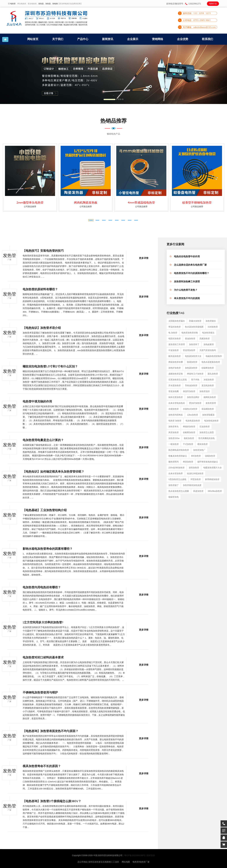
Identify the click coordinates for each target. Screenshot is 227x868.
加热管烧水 (211, 321)
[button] (17, 74)
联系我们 (208, 39)
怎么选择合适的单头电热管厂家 (190, 265)
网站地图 (126, 862)
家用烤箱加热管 (212, 479)
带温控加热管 (175, 327)
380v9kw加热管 (215, 491)
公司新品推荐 (30, 207)
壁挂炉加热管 (195, 403)
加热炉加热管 (175, 368)
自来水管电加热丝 (177, 403)
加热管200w (174, 438)
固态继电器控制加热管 (179, 450)
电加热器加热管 (193, 421)
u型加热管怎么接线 (177, 479)
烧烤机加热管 (210, 397)
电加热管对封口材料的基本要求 (43, 658)
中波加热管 (174, 350)
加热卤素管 (209, 344)
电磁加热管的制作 (214, 356)
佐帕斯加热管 (189, 432)
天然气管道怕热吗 (208, 350)
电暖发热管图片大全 (213, 468)
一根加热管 (174, 444)
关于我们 (58, 39)
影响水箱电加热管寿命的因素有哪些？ (48, 549)
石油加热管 (205, 427)
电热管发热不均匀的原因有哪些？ (192, 274)
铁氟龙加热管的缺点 (178, 456)
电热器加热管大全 (193, 356)
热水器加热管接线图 (194, 327)
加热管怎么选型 (207, 432)
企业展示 (133, 39)
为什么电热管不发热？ (186, 290)
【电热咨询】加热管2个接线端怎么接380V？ (52, 802)
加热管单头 (174, 427)
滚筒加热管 (194, 468)
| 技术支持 (150, 855)
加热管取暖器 (208, 415)
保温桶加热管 (208, 409)
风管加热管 (174, 432)
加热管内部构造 (176, 415)
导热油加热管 (191, 385)
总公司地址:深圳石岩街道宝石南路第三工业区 (98, 862)
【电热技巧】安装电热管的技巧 (43, 251)
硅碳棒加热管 (208, 368)
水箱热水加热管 (190, 409)
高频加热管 (205, 339)
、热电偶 (54, 4)
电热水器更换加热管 (211, 362)
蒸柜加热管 (189, 438)
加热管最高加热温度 (192, 485)
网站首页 (33, 39)
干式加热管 (188, 444)
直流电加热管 (208, 385)
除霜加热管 (192, 362)
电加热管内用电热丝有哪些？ (42, 588)
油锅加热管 (210, 456)
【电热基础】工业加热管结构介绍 (45, 511)
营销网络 (158, 39)
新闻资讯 (108, 39)
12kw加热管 (193, 415)
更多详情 (144, 259)
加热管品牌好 (193, 397)
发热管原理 (211, 403)
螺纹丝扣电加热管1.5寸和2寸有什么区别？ (50, 367)
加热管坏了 (194, 344)
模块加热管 (203, 444)
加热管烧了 (174, 485)
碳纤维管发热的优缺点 (208, 462)
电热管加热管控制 (190, 333)
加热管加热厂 (199, 450)
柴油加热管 (190, 339)
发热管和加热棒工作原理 (187, 282)
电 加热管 (173, 333)
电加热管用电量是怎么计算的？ (43, 441)
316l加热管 (213, 327)
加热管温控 (205, 391)
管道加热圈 (174, 391)
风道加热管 (198, 491)
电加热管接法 (208, 333)
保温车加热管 (189, 391)
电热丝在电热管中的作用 (187, 257)
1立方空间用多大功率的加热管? (43, 623)
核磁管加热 (174, 497)
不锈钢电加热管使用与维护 (40, 693)
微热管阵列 (174, 462)
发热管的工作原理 (177, 344)
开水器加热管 (175, 385)
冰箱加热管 (209, 380)
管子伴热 (195, 380)
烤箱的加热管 (189, 427)
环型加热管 (196, 479)
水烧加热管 (174, 409)
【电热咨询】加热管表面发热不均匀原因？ (51, 732)
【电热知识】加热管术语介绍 (42, 328)
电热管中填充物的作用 (37, 402)
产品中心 (83, 39)
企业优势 (183, 39)
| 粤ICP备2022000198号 (134, 855)
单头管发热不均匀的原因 (187, 299)
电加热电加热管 (211, 421)
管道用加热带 (189, 350)
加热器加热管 (191, 368)
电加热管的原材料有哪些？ (40, 290)
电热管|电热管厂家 (141, 862)
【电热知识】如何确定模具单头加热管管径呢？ (53, 472)
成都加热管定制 (176, 374)
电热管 (13, 4)
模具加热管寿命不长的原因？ (42, 767)
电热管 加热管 (175, 421)
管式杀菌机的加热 (206, 438)
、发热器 (40, 4)
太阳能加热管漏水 (177, 321)
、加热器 (47, 4)
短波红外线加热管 (195, 473)
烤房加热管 (188, 462)
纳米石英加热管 (176, 397)
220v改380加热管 (176, 468)
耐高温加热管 (175, 356)
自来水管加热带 (176, 473)
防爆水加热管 (195, 321)
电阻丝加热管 (175, 339)
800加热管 (196, 456)
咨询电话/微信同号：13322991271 (184, 4)
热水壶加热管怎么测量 (179, 491)
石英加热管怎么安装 (178, 380)
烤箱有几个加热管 (195, 374)
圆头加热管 (213, 374)
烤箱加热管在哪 (176, 362)
